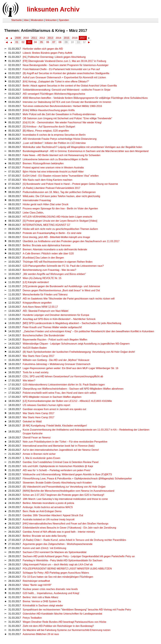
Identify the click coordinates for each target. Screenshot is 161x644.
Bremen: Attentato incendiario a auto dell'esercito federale (55, 249)
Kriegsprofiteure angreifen (37, 303)
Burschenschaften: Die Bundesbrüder (44, 335)
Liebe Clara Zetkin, (33, 213)
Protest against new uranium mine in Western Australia (53, 168)
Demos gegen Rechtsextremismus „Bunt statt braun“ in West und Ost (61, 290)
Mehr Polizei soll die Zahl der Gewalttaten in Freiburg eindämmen (59, 114)
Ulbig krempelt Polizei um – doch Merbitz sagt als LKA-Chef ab (58, 565)
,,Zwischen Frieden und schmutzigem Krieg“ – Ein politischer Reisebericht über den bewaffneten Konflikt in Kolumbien (88, 331)
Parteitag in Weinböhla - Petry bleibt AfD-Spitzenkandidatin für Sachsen (62, 560)
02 (23, 42)
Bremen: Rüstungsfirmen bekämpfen (43, 163)
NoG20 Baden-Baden (35, 348)
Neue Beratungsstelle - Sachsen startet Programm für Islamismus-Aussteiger (66, 65)
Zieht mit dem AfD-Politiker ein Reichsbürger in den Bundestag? (58, 626)
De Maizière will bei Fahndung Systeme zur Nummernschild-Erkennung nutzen (67, 630)
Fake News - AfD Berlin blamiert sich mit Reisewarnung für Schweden (61, 155)
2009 (18, 38)
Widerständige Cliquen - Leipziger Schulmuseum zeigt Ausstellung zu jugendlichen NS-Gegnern (76, 344)
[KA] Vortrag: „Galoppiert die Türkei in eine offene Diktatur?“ (56, 82)
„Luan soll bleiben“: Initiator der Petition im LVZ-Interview (54, 143)
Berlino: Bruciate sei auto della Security (44, 536)
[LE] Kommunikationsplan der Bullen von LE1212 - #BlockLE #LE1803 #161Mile (67, 401)
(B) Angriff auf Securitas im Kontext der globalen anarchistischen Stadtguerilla (66, 73)
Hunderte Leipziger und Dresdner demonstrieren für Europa (56, 315)
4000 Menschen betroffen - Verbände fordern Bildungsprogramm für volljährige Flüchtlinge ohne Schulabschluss (85, 98)
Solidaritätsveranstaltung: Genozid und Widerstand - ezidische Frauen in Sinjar (67, 90)
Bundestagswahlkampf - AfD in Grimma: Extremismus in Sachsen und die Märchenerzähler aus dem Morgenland (86, 151)
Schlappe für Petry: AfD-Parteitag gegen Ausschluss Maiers (56, 573)
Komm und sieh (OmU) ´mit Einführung (44, 548)
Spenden (64, 20)
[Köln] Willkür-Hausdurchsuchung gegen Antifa (49, 110)
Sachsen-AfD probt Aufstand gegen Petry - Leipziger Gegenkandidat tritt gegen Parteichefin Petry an (79, 556)
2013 (50, 38)
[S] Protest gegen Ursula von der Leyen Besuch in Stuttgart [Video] (60, 221)
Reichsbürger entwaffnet (36, 581)
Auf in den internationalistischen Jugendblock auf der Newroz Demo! (61, 450)
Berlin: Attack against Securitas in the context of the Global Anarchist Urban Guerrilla (70, 86)
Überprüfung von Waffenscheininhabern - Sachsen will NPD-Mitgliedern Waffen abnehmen (73, 389)
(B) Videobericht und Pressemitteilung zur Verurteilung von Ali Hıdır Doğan (64, 487)
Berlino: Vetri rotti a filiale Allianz (40, 597)
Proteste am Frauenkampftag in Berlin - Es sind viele (52, 233)
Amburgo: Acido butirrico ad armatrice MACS (48, 507)
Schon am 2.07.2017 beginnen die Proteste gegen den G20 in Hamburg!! (63, 495)
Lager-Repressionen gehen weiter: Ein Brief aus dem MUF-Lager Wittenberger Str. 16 (70, 368)
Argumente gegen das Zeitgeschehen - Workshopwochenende (58, 544)
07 (54, 42)
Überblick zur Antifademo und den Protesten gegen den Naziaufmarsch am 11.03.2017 (71, 241)
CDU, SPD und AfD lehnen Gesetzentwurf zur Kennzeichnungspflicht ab (63, 376)
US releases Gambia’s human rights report (46, 405)
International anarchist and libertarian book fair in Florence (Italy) (59, 446)
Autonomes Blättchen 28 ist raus (41, 634)
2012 (42, 38)
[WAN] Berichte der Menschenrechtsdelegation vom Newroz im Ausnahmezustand (68, 491)
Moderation (37, 20)
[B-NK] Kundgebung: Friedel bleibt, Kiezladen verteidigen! (55, 426)
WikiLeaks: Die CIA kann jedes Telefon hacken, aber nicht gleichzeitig (61, 196)
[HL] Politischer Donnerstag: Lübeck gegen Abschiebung (54, 57)
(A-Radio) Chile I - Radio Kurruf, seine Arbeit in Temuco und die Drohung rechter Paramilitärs (74, 540)
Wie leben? (29, 381)
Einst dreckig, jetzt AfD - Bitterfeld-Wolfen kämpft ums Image (56, 237)
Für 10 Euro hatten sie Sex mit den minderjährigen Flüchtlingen (58, 577)
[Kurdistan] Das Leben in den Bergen (43, 258)
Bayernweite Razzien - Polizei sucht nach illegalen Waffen (55, 340)
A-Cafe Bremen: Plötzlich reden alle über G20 (48, 254)
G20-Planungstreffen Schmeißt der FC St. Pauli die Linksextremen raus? (63, 266)
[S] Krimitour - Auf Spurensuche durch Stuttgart (49, 127)
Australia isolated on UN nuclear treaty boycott (49, 519)
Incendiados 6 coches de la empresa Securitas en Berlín (54, 135)
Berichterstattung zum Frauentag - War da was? (49, 270)
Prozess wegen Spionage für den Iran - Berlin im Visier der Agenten (60, 208)
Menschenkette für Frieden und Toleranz (45, 295)
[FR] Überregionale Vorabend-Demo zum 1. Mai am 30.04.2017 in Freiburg (64, 61)
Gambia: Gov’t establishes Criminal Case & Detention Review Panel (61, 462)
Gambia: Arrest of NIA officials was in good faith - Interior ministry (59, 532)
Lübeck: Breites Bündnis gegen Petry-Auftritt (47, 53)
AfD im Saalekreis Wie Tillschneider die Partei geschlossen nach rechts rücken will (69, 299)
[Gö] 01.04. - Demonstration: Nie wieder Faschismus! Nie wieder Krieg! (62, 122)
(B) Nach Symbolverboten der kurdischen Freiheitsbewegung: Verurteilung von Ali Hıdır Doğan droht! (79, 352)
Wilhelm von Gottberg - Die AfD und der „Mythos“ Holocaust (56, 360)
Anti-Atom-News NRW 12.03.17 (40, 307)
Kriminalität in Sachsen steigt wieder (43, 605)
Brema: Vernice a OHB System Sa (42, 601)
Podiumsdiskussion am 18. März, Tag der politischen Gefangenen (59, 192)
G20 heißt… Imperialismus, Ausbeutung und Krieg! (51, 593)
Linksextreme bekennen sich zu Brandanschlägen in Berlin (55, 159)
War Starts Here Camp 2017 (38, 356)
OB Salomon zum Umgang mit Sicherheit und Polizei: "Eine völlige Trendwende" (67, 118)
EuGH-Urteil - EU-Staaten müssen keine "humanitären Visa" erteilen (61, 176)
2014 (58, 38)
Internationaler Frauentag (37, 200)
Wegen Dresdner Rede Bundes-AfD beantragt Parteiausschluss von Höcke (64, 622)
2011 (34, 38)
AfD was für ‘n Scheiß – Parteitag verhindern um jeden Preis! (57, 470)
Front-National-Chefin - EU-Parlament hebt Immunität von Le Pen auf (61, 69)
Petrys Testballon (32, 618)
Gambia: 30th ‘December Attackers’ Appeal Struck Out (53, 515)
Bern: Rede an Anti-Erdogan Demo (42, 511)
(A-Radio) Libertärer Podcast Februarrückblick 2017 (51, 188)
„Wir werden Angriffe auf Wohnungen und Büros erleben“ (54, 274)
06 (48, 42)
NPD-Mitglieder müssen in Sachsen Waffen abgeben (52, 397)
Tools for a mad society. (36, 372)
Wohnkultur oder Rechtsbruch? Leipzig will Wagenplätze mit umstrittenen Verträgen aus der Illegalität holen (82, 147)
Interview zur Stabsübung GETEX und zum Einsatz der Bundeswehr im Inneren (67, 102)
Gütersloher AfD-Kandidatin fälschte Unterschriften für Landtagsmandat (62, 614)
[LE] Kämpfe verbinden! (36, 282)
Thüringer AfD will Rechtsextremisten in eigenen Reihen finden (58, 262)
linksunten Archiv (53, 9)
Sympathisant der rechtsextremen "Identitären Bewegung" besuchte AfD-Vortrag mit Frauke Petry (77, 610)
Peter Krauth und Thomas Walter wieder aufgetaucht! (52, 327)
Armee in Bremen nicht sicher (39, 454)
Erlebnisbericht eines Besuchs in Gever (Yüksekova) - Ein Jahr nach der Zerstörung (69, 528)
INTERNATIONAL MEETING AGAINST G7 (46, 225)
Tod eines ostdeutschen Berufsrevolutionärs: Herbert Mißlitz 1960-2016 (62, 106)
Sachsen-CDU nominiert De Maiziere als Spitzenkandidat (55, 552)
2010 (26, 38)
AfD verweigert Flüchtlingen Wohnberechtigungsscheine (54, 94)
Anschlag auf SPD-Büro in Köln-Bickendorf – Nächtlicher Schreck (59, 319)
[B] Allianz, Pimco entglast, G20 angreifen (46, 131)
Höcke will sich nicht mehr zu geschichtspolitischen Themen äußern (60, 229)
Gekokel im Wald (32, 421)
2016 (75, 38)
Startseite (17, 20)
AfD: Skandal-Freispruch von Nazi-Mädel (45, 311)
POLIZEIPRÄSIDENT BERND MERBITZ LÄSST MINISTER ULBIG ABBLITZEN (67, 569)
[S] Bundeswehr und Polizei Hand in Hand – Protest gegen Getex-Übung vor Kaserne (70, 184)
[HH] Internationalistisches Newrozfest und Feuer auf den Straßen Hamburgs (65, 524)
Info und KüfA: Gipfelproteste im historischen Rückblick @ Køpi (58, 466)
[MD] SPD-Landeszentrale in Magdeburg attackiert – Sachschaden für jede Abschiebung (72, 323)
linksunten (51, 20)
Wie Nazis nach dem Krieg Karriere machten (47, 180)
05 (42, 42)
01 (17, 42)
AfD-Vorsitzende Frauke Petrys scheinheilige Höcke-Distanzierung (60, 139)
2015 (67, 38)
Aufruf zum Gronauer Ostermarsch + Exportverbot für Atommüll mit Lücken (64, 77)
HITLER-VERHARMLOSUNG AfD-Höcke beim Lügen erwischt (57, 217)
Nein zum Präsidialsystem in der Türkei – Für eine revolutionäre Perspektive (65, 442)
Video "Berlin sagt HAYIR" (37, 585)
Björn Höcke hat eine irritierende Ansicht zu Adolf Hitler (53, 172)
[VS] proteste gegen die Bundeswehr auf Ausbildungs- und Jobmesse (61, 286)
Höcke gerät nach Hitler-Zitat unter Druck (46, 204)
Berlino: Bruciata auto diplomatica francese (47, 245)
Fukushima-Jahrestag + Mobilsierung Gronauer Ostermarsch (57, 364)
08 (60, 42)
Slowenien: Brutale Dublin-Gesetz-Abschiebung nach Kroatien (57, 483)
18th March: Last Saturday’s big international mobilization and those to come (65, 499)
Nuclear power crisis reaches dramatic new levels (50, 589)
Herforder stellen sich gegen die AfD (43, 49)
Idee (26, 20)
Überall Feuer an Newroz (37, 438)
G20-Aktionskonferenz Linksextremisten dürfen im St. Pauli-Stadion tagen (64, 385)
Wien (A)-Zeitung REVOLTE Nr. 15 (42, 278)
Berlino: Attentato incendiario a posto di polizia (48, 503)
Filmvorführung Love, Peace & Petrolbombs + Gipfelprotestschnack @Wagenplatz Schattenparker (77, 479)
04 (35, 42)
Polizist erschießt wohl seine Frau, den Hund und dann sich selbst (59, 393)
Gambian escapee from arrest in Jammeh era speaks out (54, 409)
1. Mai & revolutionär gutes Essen (41, 458)
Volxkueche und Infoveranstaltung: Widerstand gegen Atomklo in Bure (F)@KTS (67, 474)
